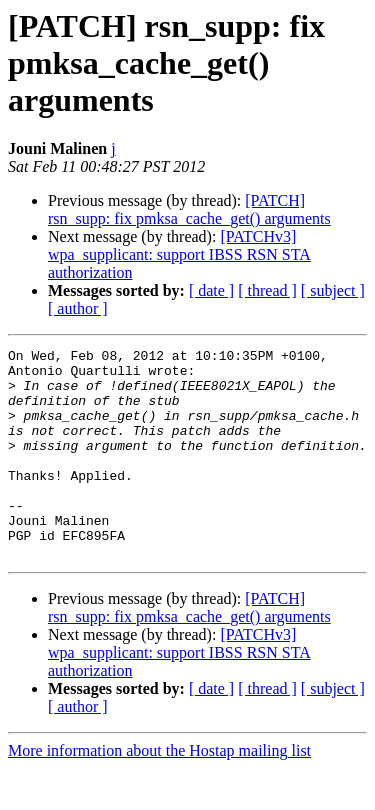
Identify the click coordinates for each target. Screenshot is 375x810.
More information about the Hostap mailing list (159, 792)
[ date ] (211, 290)
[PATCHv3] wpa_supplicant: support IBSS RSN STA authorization (179, 254)
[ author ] (78, 308)
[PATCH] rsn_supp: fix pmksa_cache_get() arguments (189, 209)
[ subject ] (333, 290)
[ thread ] (267, 290)
